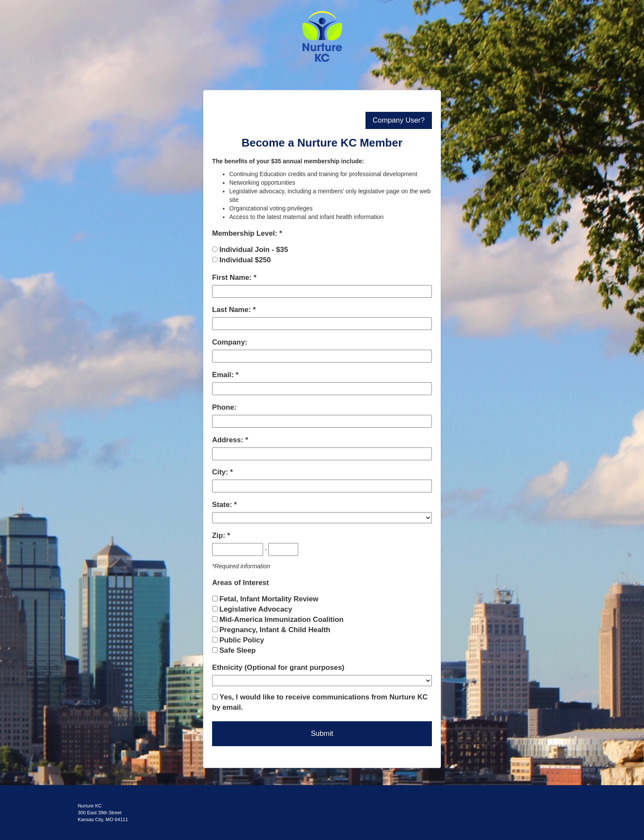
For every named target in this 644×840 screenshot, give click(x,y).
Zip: (220, 535)
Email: (224, 375)
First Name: (233, 277)
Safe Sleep (238, 650)
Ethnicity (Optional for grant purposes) (278, 667)
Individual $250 (245, 260)
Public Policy (242, 640)
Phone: (224, 407)
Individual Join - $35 (254, 250)
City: (221, 472)
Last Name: (232, 310)
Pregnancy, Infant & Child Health (275, 630)
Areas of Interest (240, 583)
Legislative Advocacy (256, 609)
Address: (229, 440)
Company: (230, 342)
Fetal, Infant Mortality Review (269, 599)
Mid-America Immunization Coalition (282, 619)
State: (223, 505)
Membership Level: (246, 233)
